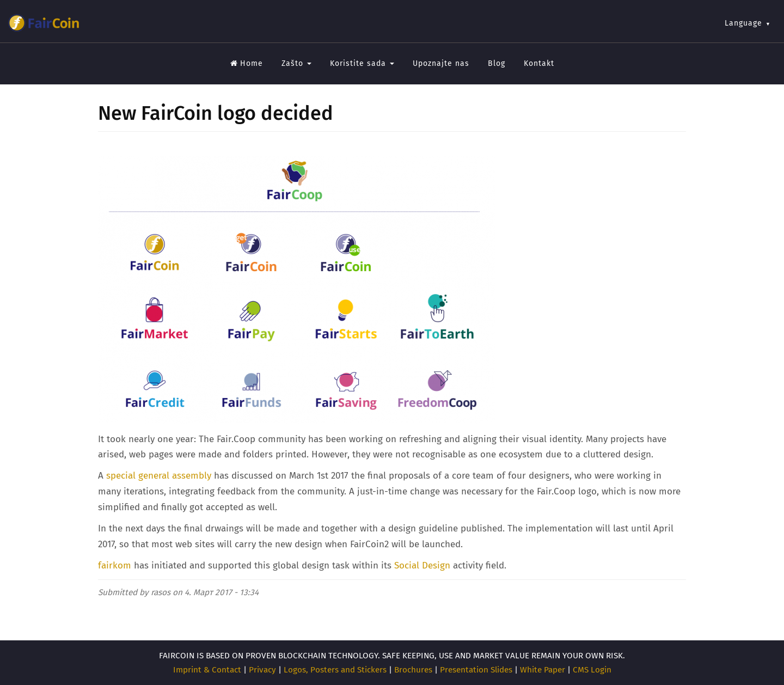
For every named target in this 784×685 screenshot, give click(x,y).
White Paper (543, 670)
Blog (497, 63)
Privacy (262, 670)
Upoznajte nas (441, 63)
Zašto (296, 63)
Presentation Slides (476, 670)
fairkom (115, 565)
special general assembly (159, 476)
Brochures (413, 670)
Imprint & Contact (207, 670)
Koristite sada (362, 63)
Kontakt (539, 63)
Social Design (422, 565)
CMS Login (592, 670)
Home (247, 63)
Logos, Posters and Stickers (335, 670)
